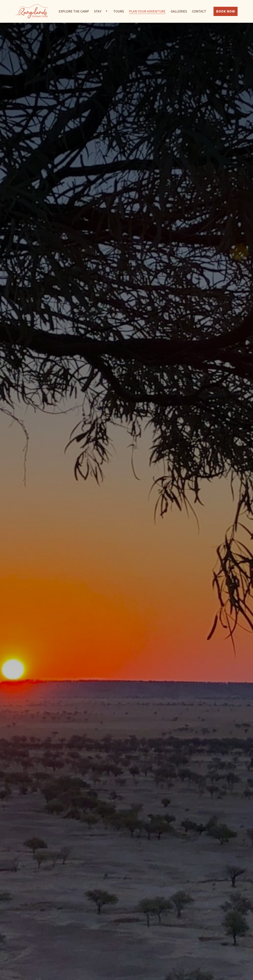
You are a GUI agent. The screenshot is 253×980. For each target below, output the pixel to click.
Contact (199, 11)
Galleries (179, 11)
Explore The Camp (74, 11)
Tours (119, 11)
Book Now (226, 11)
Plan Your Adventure (147, 11)
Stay (98, 11)
